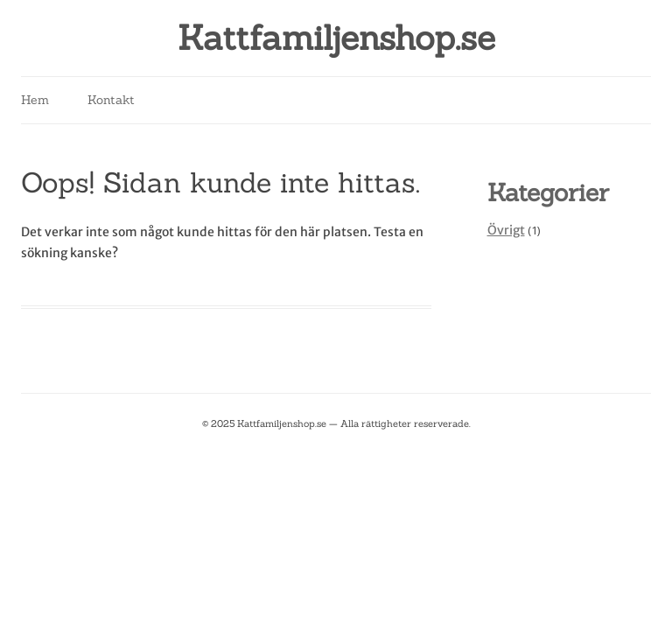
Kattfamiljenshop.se (336, 38)
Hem (35, 100)
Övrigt (506, 230)
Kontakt (111, 100)
